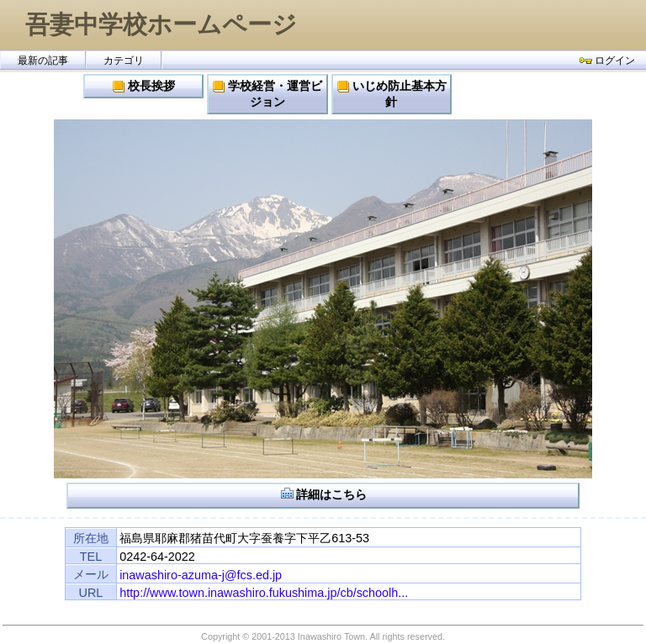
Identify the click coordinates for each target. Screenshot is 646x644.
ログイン (607, 61)
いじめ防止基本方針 (392, 94)
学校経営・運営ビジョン (267, 94)
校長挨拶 (143, 86)
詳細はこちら (323, 494)
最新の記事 (43, 61)
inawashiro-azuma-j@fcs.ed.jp (201, 575)
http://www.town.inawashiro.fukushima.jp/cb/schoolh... (264, 593)
